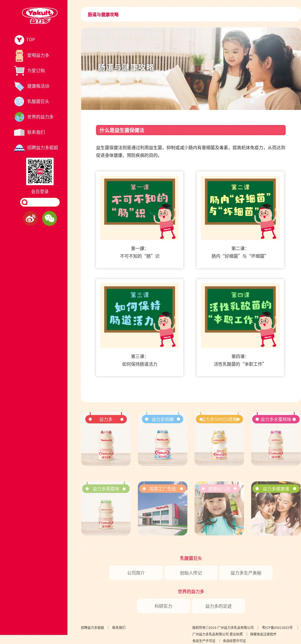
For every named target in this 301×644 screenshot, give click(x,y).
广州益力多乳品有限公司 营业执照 (217, 634)
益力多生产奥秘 (246, 573)
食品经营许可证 (234, 641)
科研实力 (163, 606)
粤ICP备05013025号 (277, 627)
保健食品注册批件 (263, 634)
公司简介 (136, 573)
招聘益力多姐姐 (92, 627)
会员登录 (40, 191)
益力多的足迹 (218, 606)
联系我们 (119, 627)
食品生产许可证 (204, 641)
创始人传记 (191, 573)
